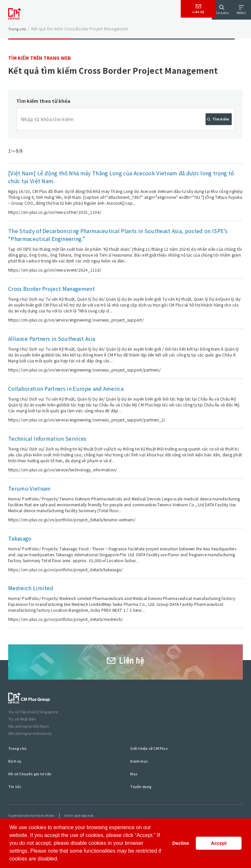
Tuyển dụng (142, 803)
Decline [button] (181, 843)
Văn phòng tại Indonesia (31, 750)
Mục (134, 790)
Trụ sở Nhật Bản (23, 736)
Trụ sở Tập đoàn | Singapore (34, 729)
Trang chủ (17, 29)
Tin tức (16, 803)
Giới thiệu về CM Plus (152, 765)
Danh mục (141, 777)
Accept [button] (219, 843)
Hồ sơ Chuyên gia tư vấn (33, 790)
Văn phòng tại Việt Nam (30, 743)
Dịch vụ (16, 777)
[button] (61, 860)
